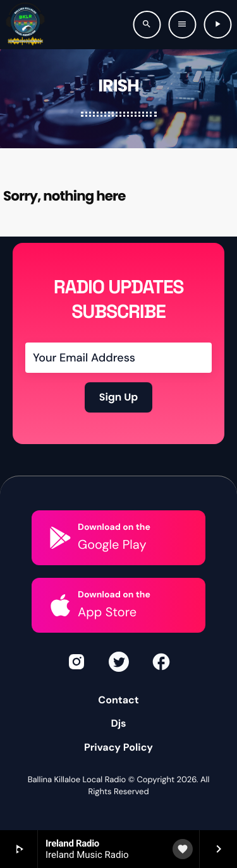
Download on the (114, 527)
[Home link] (25, 25)
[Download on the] (60, 538)
